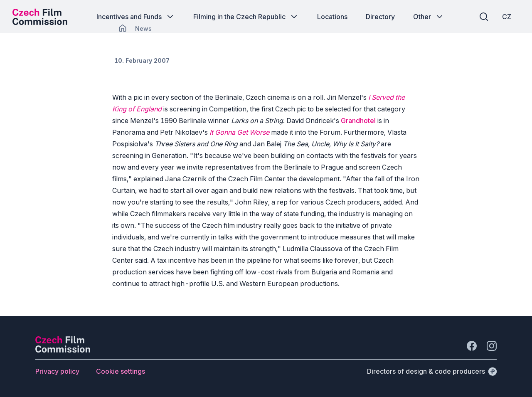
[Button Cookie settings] (121, 371)
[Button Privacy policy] (57, 371)
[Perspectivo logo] (63, 350)
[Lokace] (143, 28)
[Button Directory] (380, 17)
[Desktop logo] (40, 17)
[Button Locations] (332, 17)
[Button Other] (429, 17)
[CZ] (507, 17)
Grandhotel (358, 121)
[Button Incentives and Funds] (136, 17)
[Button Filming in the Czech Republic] (246, 17)
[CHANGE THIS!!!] (123, 28)
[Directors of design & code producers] (432, 371)
